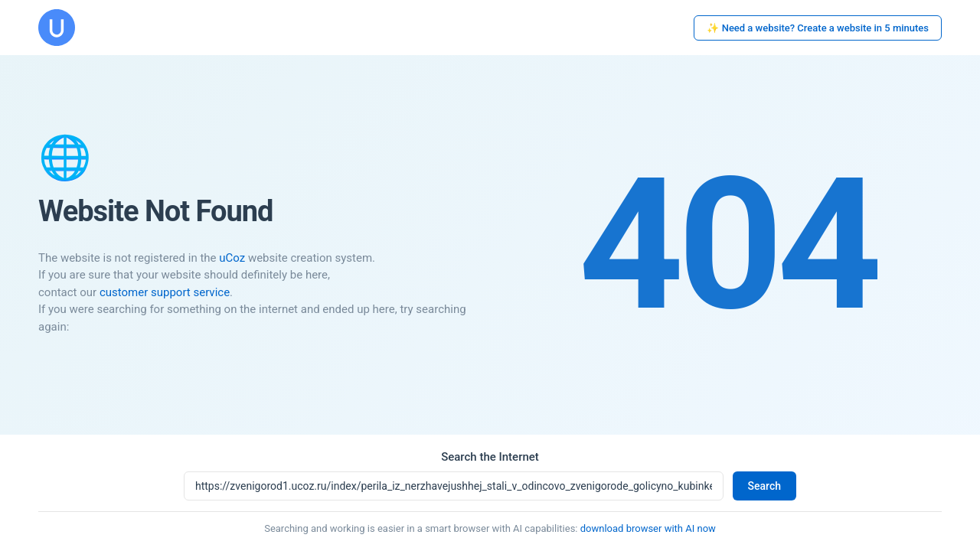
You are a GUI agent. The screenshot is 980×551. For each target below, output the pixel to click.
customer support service (165, 292)
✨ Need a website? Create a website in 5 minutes (818, 28)
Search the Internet (490, 457)
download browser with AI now (648, 528)
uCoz (232, 258)
